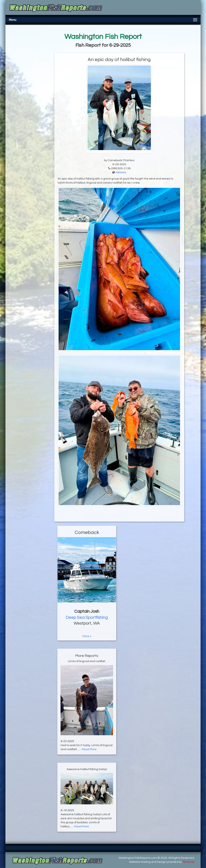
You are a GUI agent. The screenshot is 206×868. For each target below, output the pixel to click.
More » (87, 636)
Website (121, 172)
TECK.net (188, 862)
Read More (89, 749)
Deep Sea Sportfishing (87, 617)
